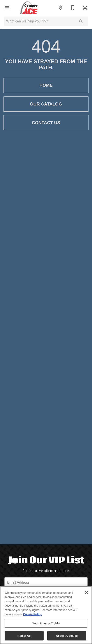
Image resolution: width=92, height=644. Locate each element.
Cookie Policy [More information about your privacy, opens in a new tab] (32, 614)
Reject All (24, 636)
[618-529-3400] (73, 8)
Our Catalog (46, 104)
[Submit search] (81, 21)
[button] (7, 8)
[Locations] (60, 8)
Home (46, 85)
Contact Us (46, 123)
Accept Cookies (67, 636)
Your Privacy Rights (46, 623)
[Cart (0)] (85, 8)
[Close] (87, 592)
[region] (46, 615)
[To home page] (29, 8)
